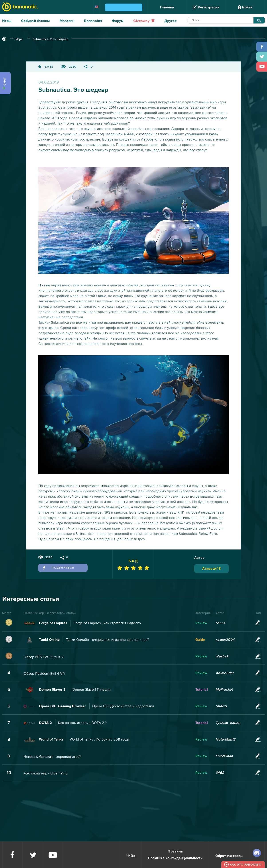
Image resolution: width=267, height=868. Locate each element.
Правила (175, 851)
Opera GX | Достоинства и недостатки (123, 706)
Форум (118, 21)
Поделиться (59, 568)
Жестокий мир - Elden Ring (46, 773)
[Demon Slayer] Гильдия (91, 690)
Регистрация (206, 7)
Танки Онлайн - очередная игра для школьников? (107, 640)
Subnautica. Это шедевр (51, 39)
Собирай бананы (35, 21)
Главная (167, 7)
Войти (245, 7)
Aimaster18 (212, 569)
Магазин (67, 21)
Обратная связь (229, 856)
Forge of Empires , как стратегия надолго (107, 623)
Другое (171, 21)
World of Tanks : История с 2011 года (99, 739)
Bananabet (93, 21)
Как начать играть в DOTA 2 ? (82, 723)
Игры (7, 21)
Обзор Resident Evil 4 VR (44, 674)
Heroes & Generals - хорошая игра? (52, 757)
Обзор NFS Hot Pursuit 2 (43, 657)
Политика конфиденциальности (175, 858)
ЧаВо (131, 856)
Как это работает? (246, 865)
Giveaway (144, 21)
